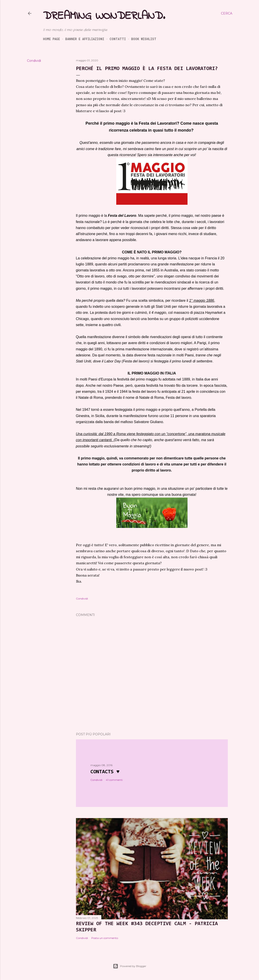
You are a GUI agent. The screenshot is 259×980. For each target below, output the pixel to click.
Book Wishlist (144, 39)
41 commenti (114, 780)
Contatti (118, 39)
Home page (51, 39)
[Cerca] (227, 13)
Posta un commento (105, 938)
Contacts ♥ (105, 772)
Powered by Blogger (130, 966)
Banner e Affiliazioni (85, 39)
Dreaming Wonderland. (104, 16)
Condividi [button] (34, 61)
